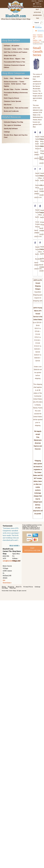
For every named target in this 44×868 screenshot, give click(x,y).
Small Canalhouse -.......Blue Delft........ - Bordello (36, 253)
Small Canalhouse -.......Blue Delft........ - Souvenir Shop (36, 180)
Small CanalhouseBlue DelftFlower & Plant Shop (41, 145)
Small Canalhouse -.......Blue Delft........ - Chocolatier (41, 179)
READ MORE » (14, 546)
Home (34, 35)
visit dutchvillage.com (32, 549)
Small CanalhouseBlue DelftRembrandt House (36, 143)
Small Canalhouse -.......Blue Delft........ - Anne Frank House (36, 218)
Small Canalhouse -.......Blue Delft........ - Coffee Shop (41, 254)
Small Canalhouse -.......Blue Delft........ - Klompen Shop (41, 217)
